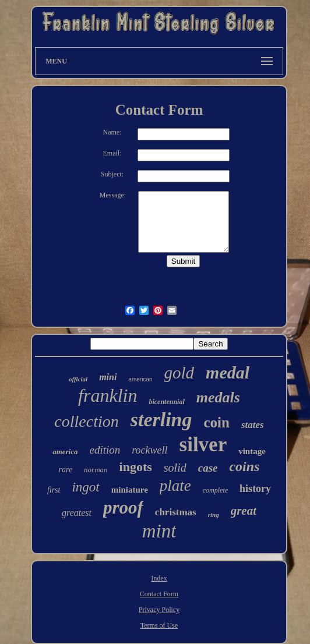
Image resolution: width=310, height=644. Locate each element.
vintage (252, 451)
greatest (77, 513)
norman (96, 470)
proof (123, 507)
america (65, 452)
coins (244, 466)
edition (105, 450)
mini (108, 377)
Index (159, 578)
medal (228, 372)
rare (66, 470)
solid (175, 468)
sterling (161, 420)
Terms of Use (159, 625)
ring (214, 515)
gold (179, 373)
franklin (108, 395)
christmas (176, 512)
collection (86, 421)
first (54, 490)
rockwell (149, 450)
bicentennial (166, 402)
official (78, 379)
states (253, 425)
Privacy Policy (159, 610)
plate (175, 486)
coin (217, 422)
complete (215, 490)
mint (159, 531)
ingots (136, 467)
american (140, 379)
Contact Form (159, 594)
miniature (130, 490)
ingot (85, 487)
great (244, 511)
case (208, 468)
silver (203, 445)
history (255, 489)
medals (218, 397)
